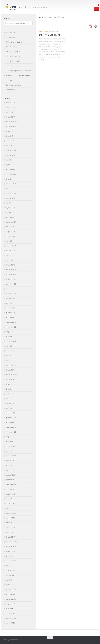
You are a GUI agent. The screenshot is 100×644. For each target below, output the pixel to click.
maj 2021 (9, 346)
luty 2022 (9, 303)
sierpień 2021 (10, 332)
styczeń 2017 (10, 585)
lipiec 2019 (10, 441)
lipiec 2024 (10, 179)
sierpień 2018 (10, 494)
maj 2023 (9, 241)
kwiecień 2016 (11, 618)
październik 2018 (12, 484)
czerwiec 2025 (11, 141)
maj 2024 (9, 188)
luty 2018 (9, 523)
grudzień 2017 (11, 532)
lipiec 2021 (10, 336)
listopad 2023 (11, 217)
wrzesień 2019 (11, 432)
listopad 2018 (11, 480)
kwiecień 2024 (11, 193)
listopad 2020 (11, 370)
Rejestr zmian (11, 90)
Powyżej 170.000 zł (14, 56)
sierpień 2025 (10, 131)
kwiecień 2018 (11, 513)
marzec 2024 (10, 198)
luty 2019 (9, 465)
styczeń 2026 (10, 107)
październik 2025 (12, 122)
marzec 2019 (10, 461)
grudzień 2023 (11, 212)
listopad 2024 (11, 169)
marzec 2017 (10, 575)
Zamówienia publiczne (14, 51)
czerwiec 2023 (11, 236)
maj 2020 (9, 399)
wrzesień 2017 (11, 547)
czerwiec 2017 (11, 561)
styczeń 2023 (10, 255)
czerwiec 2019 (11, 446)
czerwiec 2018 (11, 504)
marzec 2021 (10, 356)
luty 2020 (9, 408)
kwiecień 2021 (11, 351)
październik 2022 (12, 270)
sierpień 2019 (10, 437)
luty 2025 (9, 160)
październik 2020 (12, 375)
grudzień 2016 (11, 589)
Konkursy (9, 80)
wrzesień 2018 (11, 489)
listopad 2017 (11, 537)
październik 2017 (12, 542)
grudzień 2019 (11, 418)
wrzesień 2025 (11, 126)
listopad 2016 (11, 594)
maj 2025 (9, 146)
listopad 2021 (11, 317)
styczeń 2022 (10, 308)
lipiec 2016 (10, 609)
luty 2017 (9, 580)
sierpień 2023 (10, 231)
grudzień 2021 (11, 313)
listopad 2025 (11, 117)
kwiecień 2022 (11, 294)
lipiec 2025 (10, 136)
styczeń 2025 (10, 165)
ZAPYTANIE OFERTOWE (50, 35)
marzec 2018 (10, 518)
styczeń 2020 (10, 413)
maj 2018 (9, 508)
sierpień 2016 (10, 604)
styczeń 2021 (10, 360)
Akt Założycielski (12, 47)
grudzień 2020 (11, 365)
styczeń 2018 (10, 527)
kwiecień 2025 (11, 150)
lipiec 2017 (10, 556)
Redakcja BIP (11, 37)
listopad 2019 (11, 422)
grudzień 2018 (11, 475)
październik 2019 (12, 427)
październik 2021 (12, 322)
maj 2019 (9, 451)
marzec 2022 (10, 298)
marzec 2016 (10, 623)
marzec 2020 (10, 403)
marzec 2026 (10, 103)
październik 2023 (12, 222)
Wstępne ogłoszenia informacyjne (19, 71)
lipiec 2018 (10, 499)
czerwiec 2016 (11, 613)
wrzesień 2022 (11, 274)
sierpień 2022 (10, 279)
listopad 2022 (11, 265)
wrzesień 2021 (11, 327)
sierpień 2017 (10, 551)
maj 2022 (9, 289)
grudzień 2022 (11, 260)
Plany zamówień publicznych (17, 66)
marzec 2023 (10, 251)
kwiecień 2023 (11, 246)
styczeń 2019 (10, 470)
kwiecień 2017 (11, 570)
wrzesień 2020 (11, 379)
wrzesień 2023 (11, 227)
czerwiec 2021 (11, 341)
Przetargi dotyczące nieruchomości (18, 75)
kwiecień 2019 (11, 456)
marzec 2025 (10, 155)
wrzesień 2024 (11, 174)
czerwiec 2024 (11, 184)
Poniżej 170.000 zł (45, 31)
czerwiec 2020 (11, 394)
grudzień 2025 (11, 112)
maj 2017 (9, 566)
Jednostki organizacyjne (14, 42)
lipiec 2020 (10, 389)
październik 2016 (12, 599)
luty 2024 (9, 203)
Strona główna (11, 32)
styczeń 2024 (10, 208)
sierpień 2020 (10, 384)
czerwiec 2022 (11, 284)
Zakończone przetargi (14, 85)
